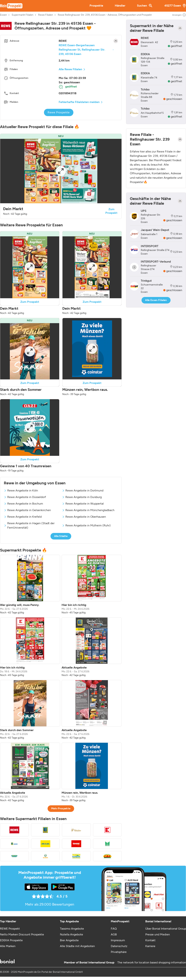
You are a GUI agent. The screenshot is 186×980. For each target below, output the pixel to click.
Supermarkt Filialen (23, 15)
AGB (114, 934)
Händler (120, 6)
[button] (61, 176)
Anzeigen (179, 15)
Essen (3, 15)
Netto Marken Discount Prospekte (22, 934)
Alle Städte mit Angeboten (77, 946)
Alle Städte (61, 536)
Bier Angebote (69, 940)
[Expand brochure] (61, 171)
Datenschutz (119, 946)
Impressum (118, 940)
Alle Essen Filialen (156, 300)
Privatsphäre (119, 952)
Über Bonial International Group (166, 929)
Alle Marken (8, 946)
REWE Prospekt (10, 929)
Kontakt (150, 940)
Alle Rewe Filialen (70, 69)
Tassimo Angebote (72, 929)
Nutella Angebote (71, 934)
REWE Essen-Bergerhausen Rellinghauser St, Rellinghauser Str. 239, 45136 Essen (82, 50)
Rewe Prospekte (59, 112)
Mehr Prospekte (61, 809)
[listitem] (30, 585)
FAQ (114, 929)
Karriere (150, 946)
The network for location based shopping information (152, 962)
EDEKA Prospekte (11, 940)
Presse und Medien (158, 934)
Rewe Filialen (46, 15)
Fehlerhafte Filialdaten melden (79, 102)
